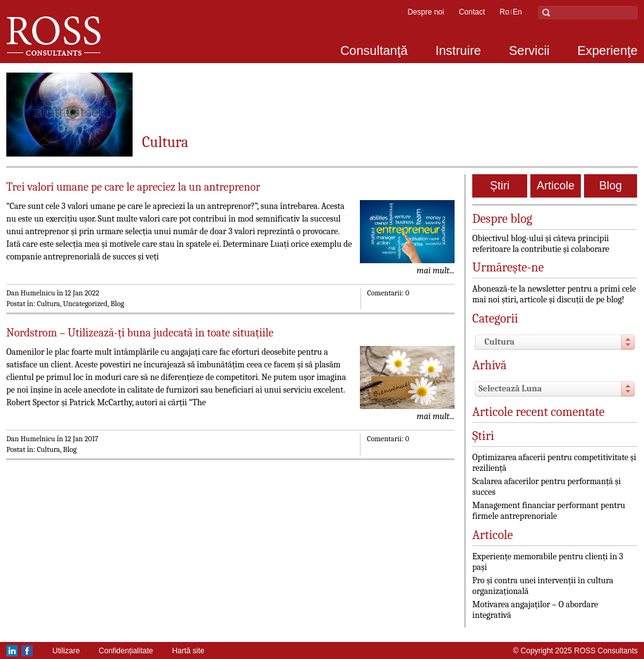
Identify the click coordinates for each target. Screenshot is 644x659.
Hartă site (188, 651)
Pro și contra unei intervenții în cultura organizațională (543, 586)
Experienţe (607, 50)
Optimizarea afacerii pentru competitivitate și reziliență (554, 463)
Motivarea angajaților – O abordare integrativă (535, 610)
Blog (611, 186)
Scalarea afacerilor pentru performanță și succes (546, 487)
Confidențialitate (126, 651)
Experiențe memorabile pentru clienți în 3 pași (548, 562)
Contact (472, 12)
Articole (556, 186)
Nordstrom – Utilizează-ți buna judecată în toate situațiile (140, 333)
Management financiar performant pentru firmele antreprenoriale (549, 511)
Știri (500, 186)
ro (504, 12)
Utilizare (66, 651)
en (517, 12)
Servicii (529, 50)
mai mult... (436, 270)
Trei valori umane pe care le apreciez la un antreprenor (133, 187)
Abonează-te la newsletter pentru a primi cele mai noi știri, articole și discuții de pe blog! (554, 294)
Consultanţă (374, 50)
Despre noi (426, 12)
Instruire (458, 50)
